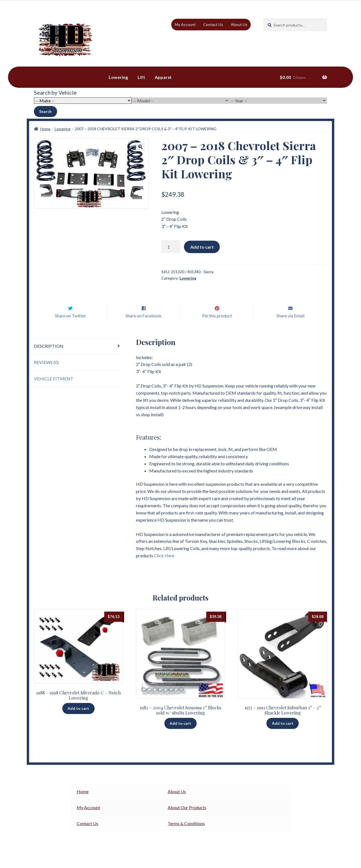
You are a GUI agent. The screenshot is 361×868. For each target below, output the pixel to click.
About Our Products (187, 819)
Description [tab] (49, 358)
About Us (239, 24)
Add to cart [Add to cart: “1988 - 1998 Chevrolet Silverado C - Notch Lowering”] (78, 720)
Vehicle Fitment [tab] (54, 390)
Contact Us (213, 24)
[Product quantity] (171, 247)
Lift (141, 77)
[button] (140, 147)
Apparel (163, 77)
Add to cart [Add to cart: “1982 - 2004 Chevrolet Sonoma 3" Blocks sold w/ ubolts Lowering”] (180, 735)
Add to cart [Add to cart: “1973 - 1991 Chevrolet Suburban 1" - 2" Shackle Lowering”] (283, 735)
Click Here (164, 567)
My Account (185, 24)
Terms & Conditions (186, 835)
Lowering (118, 77)
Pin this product (217, 327)
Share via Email (290, 327)
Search (45, 111)
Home (45, 129)
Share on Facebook (144, 327)
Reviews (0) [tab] (46, 374)
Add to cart (202, 247)
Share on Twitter (70, 327)
